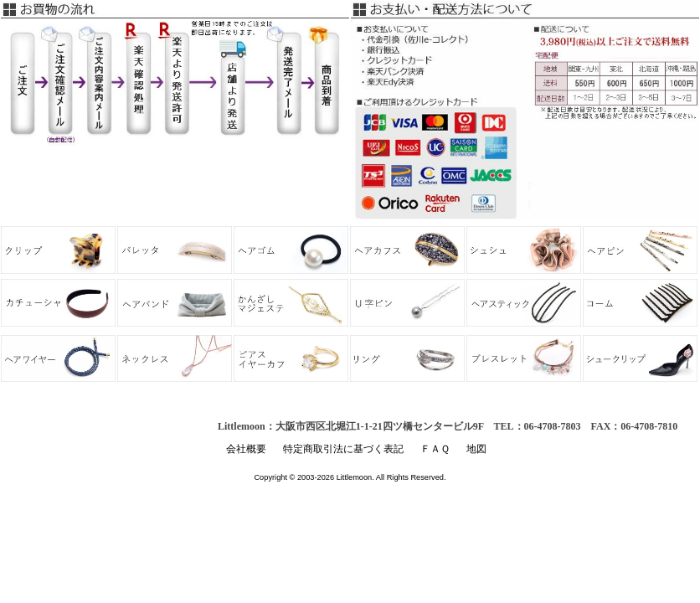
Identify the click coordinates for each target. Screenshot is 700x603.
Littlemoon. (355, 477)
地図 (476, 449)
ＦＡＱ (435, 449)
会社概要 (246, 449)
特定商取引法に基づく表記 (343, 449)
